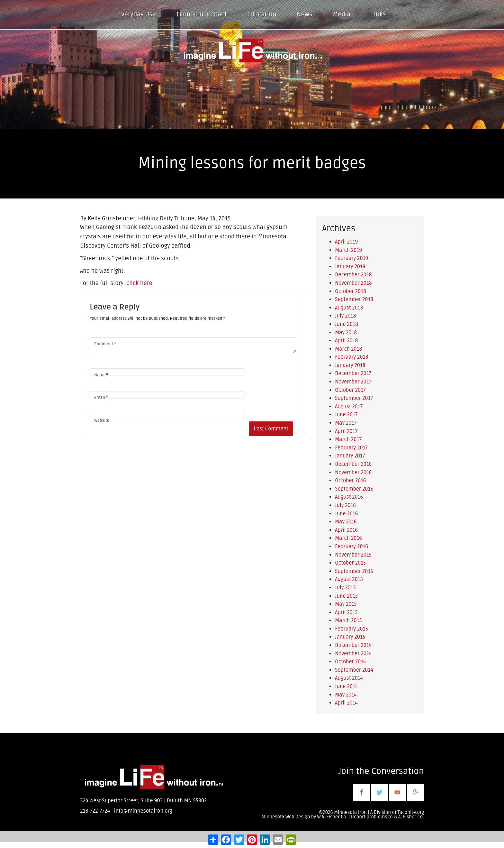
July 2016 (345, 505)
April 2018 (346, 341)
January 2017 (350, 456)
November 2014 (353, 654)
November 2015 (353, 555)
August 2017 (349, 407)
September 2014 (354, 670)
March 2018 (348, 349)
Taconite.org (411, 812)
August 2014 (349, 678)
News (304, 14)
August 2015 (349, 579)
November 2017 (353, 382)
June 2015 (346, 596)
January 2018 (350, 365)
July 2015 (345, 588)
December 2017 (353, 373)
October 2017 (350, 390)
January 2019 (350, 267)
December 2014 (353, 645)
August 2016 (349, 497)
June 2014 (346, 687)
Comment (105, 344)
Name (101, 375)
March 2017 (348, 439)
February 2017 (351, 448)
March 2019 (348, 250)
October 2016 (350, 481)
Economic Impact (202, 14)
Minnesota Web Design (286, 817)
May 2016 (346, 522)
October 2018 (351, 291)
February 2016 (351, 547)
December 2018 (353, 275)
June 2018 (346, 324)
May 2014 (346, 695)
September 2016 (354, 489)
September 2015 (354, 571)
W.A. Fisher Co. (409, 817)
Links (379, 14)
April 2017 (346, 431)
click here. (140, 283)
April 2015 (346, 613)
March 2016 (348, 538)
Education (262, 14)
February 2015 (351, 629)
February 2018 (351, 357)
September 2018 (354, 300)
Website (102, 420)
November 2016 (353, 473)
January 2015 (350, 637)
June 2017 (346, 415)
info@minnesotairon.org (143, 811)
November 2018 (353, 283)
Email (101, 398)
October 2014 (350, 662)
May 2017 (346, 423)
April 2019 (346, 242)
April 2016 (346, 530)
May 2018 (346, 333)
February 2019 (351, 258)
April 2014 (346, 703)
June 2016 (346, 514)
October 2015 (350, 563)
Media (342, 14)
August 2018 (349, 308)
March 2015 (348, 621)
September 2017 (354, 398)
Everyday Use (137, 14)
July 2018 (345, 316)
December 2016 (353, 464)
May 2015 (346, 604)
